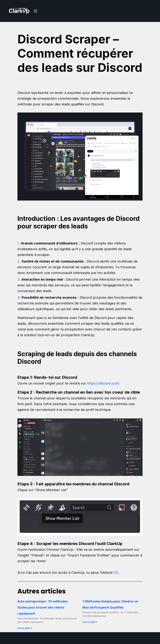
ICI (116, 573)
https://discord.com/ (103, 383)
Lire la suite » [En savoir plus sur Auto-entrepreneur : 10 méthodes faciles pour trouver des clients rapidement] (25, 628)
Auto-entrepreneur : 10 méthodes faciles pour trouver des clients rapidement (43, 607)
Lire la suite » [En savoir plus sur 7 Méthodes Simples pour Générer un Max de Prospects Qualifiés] (90, 622)
